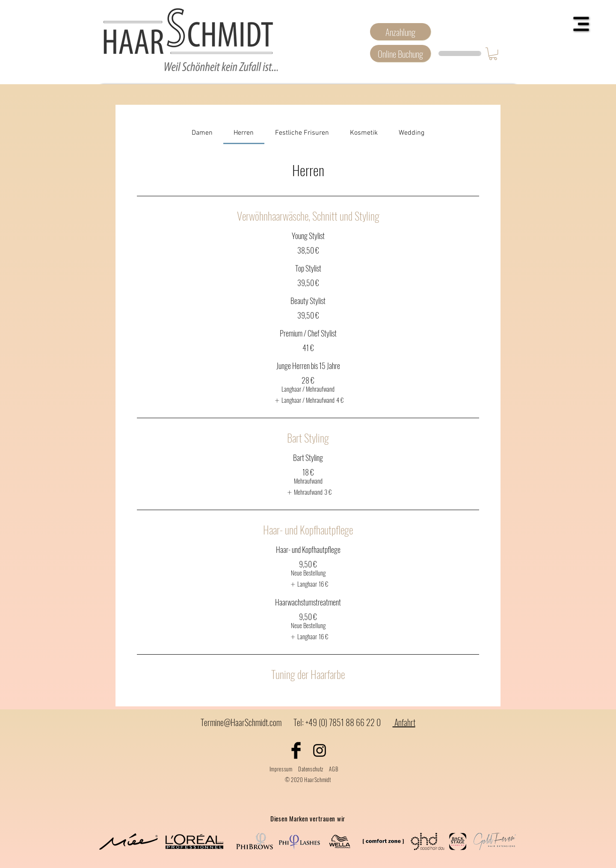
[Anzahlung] (400, 32)
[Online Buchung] (400, 53)
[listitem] (308, 400)
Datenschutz (311, 769)
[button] (581, 24)
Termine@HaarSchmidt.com (241, 722)
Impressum (281, 769)
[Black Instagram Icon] (320, 750)
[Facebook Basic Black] (296, 750)
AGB (333, 769)
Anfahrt (404, 722)
